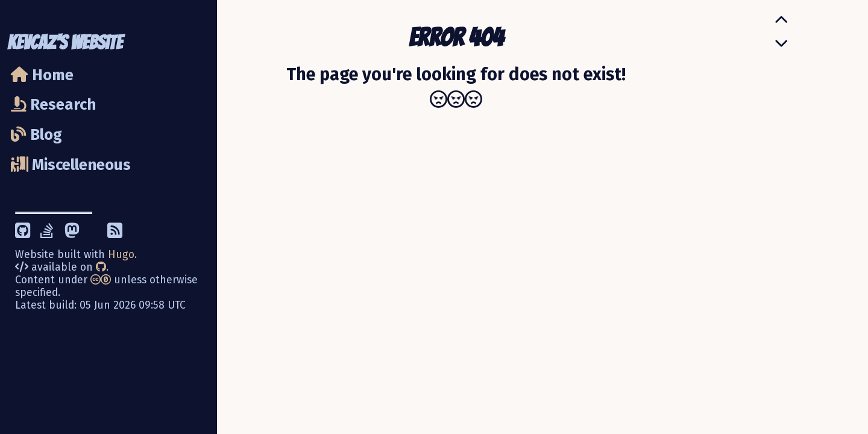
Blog (36, 135)
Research (53, 105)
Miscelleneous (71, 165)
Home (42, 75)
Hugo (121, 255)
